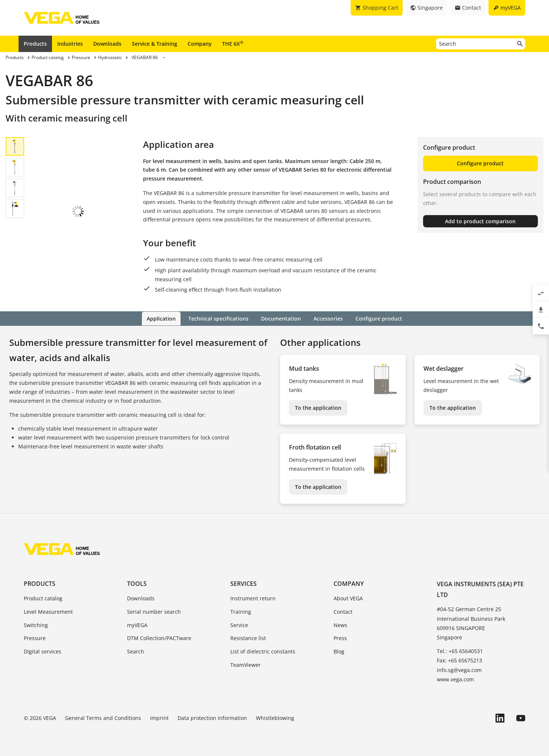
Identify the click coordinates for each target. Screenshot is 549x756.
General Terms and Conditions (103, 718)
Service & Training (155, 44)
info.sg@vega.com (459, 670)
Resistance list (248, 638)
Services (243, 583)
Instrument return (253, 598)
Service (239, 625)
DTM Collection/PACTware (159, 638)
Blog (339, 651)
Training (241, 611)
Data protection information (212, 718)
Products (35, 44)
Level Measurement (48, 611)
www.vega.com (455, 679)
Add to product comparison (480, 221)
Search (136, 651)
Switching (36, 625)
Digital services (43, 651)
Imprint (159, 718)
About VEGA (348, 598)
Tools (137, 583)
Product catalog (43, 598)
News (340, 625)
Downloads (107, 44)
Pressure (35, 638)
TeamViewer (246, 664)
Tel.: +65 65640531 (460, 651)
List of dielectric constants (263, 651)
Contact (343, 611)
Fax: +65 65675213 (459, 660)
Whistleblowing (275, 718)
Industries (70, 44)
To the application (318, 408)
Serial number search (154, 611)
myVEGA (137, 625)
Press (340, 638)
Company (200, 44)
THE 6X (233, 43)
